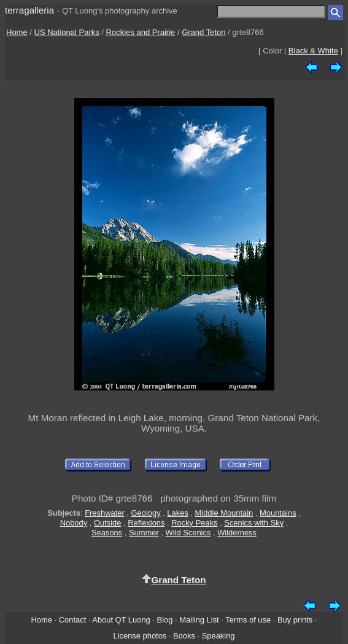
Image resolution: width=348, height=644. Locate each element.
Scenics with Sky (254, 523)
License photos (140, 636)
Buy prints (295, 620)
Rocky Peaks (194, 523)
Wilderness (237, 533)
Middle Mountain (224, 513)
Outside (107, 523)
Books (184, 636)
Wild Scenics (188, 533)
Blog (165, 620)
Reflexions (146, 523)
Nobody (74, 523)
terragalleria (29, 10)
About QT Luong (121, 620)
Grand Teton (203, 32)
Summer (144, 533)
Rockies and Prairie (141, 32)
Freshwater (105, 513)
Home (17, 32)
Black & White (313, 51)
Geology (146, 513)
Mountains (278, 513)
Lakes (177, 513)
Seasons (107, 533)
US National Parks (67, 32)
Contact (72, 620)
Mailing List (199, 620)
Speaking (218, 636)
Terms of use (248, 620)
